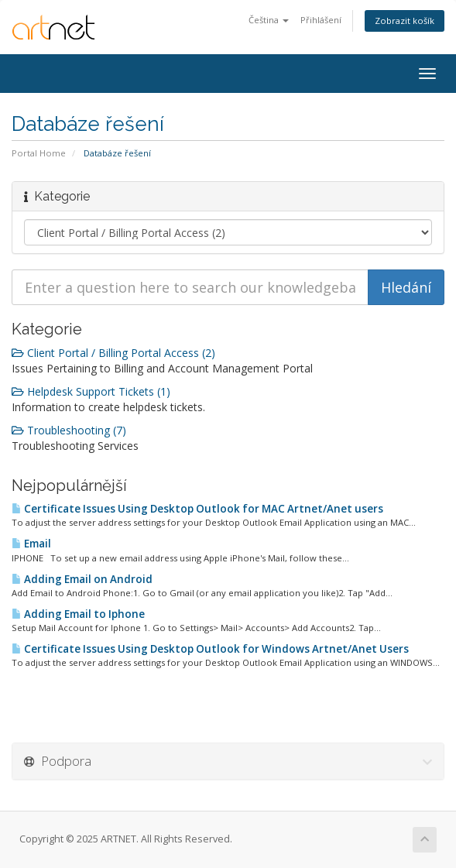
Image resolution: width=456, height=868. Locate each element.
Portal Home (39, 153)
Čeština (269, 20)
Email (31, 544)
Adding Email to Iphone (78, 614)
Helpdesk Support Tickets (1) (91, 391)
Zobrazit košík (405, 21)
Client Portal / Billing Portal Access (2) (113, 353)
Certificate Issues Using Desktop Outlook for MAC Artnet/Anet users (197, 509)
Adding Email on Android (82, 579)
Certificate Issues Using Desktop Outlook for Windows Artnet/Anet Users (210, 649)
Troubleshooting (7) (69, 430)
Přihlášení (321, 20)
